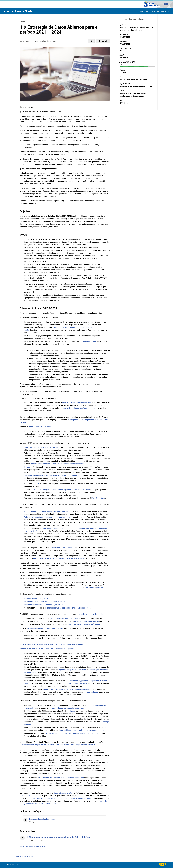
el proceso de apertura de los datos (72, 670)
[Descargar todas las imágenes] (65, 819)
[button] (91, 41)
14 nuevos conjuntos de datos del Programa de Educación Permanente (73, 733)
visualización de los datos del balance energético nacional (81, 730)
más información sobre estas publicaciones (45, 628)
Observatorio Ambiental (63, 793)
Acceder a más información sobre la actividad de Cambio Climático (57, 464)
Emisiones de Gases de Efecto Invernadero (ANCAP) (45, 602)
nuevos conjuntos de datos (77, 683)
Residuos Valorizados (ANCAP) (37, 599)
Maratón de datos (98, 498)
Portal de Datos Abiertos (31, 796)
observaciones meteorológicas (86, 621)
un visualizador (93, 692)
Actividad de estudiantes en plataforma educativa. (76, 745)
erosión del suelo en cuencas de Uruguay (84, 624)
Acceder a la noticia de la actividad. (93, 614)
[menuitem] (141, 11)
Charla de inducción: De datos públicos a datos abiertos (46, 511)
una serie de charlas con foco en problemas (81, 408)
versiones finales (89, 341)
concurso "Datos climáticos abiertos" (77, 403)
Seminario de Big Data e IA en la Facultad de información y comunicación (53, 475)
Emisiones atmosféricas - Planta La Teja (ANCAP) (44, 605)
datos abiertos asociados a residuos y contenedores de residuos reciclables (62, 798)
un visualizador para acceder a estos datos (69, 708)
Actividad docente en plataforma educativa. (37, 745)
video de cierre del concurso (40, 427)
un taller (36, 484)
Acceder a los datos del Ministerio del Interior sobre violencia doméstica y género (52, 644)
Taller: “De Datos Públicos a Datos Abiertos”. (42, 447)
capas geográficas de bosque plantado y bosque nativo (69, 608)
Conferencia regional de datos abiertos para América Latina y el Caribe (62, 490)
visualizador (71, 711)
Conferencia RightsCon (94, 588)
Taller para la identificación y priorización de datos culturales (48, 517)
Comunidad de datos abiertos (63, 548)
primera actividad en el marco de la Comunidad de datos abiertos (59, 559)
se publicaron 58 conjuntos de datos (66, 619)
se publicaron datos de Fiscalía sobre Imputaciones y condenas (67, 689)
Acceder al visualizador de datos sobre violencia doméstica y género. (47, 649)
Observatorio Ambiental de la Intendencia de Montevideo (61, 778)
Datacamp (28, 467)
